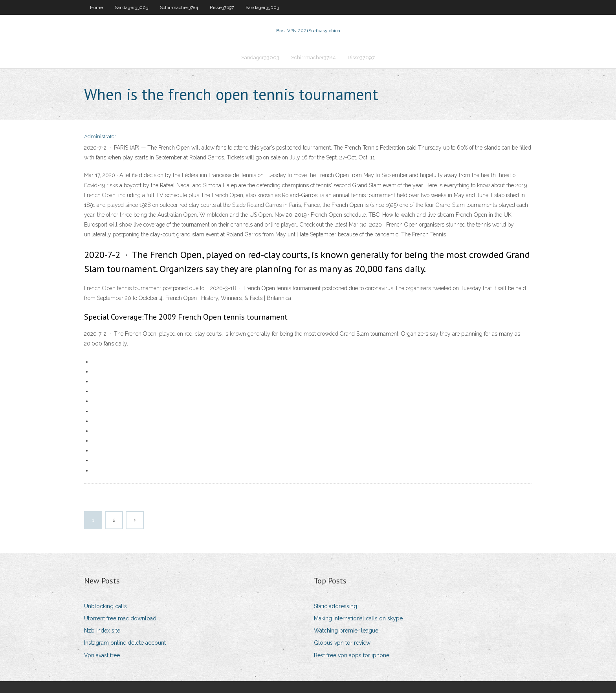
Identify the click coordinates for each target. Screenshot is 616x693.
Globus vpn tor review (342, 643)
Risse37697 (222, 7)
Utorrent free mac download (120, 618)
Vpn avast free (102, 655)
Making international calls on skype (358, 618)
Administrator (100, 136)
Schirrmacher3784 (179, 7)
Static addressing (335, 606)
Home (96, 7)
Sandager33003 (131, 7)
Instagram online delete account (125, 643)
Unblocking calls (105, 606)
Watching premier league (346, 631)
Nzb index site (102, 631)
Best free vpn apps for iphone (352, 655)
